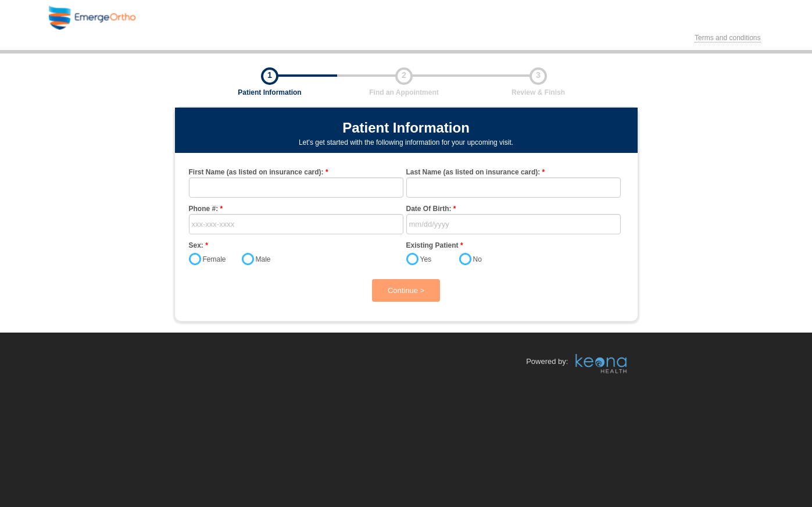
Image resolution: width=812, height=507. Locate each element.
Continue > (406, 290)
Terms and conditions (727, 38)
